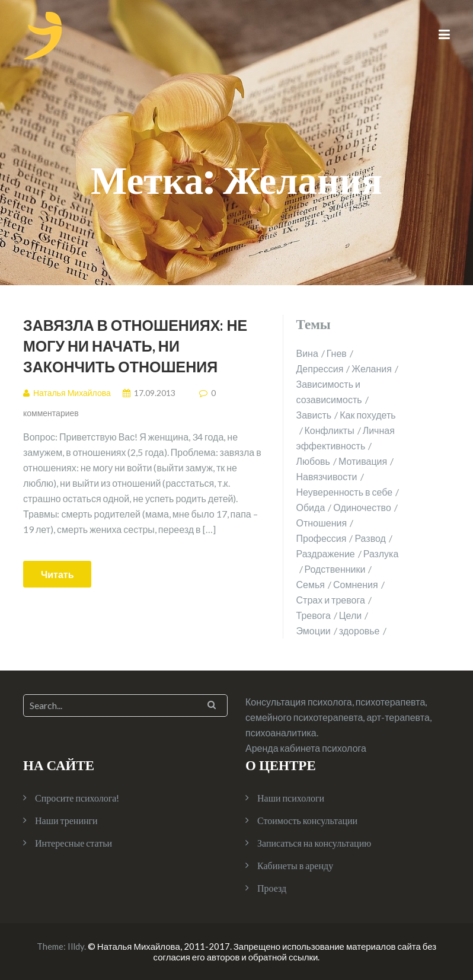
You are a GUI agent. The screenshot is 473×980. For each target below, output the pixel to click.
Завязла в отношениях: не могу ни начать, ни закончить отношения (135, 346)
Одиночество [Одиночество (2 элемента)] (362, 507)
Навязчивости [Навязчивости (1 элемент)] (327, 476)
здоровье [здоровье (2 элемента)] (359, 631)
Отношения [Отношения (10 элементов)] (322, 523)
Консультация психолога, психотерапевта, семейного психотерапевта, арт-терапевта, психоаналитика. (338, 717)
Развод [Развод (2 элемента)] (370, 538)
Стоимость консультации (307, 820)
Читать (57, 574)
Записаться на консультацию (314, 843)
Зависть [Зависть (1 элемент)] (314, 415)
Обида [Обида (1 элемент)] (311, 507)
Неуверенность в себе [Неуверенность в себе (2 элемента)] (345, 492)
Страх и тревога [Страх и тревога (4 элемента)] (331, 600)
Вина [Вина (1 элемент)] (307, 353)
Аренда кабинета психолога (306, 748)
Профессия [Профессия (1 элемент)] (322, 538)
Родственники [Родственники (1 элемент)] (335, 569)
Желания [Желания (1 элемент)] (372, 368)
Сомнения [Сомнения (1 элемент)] (356, 584)
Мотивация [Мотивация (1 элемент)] (363, 461)
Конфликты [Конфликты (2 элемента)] (330, 430)
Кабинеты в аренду (295, 865)
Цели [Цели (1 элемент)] (350, 615)
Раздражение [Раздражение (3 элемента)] (326, 553)
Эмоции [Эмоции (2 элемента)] (314, 631)
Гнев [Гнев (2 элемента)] (337, 353)
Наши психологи (291, 798)
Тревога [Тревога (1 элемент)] (314, 615)
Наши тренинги (66, 820)
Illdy (76, 946)
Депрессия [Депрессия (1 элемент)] (320, 368)
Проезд (272, 888)
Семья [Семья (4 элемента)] (311, 584)
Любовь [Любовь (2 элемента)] (313, 461)
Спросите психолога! (77, 798)
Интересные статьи (73, 843)
